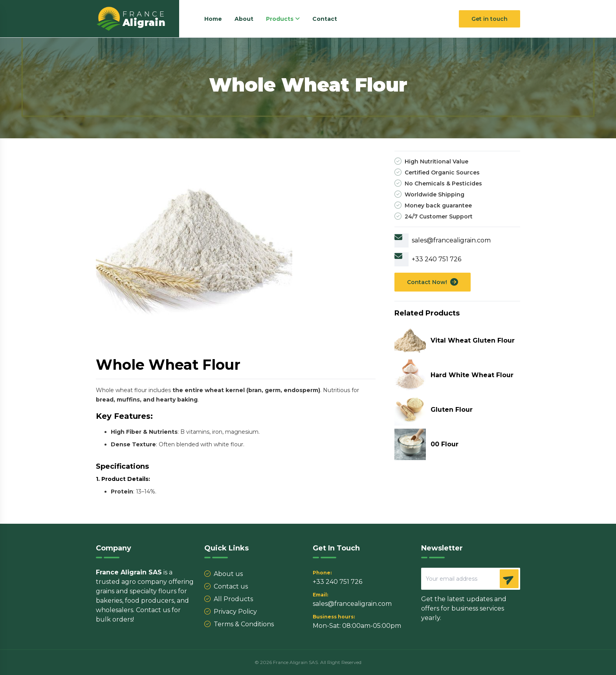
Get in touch (489, 19)
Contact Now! (433, 282)
